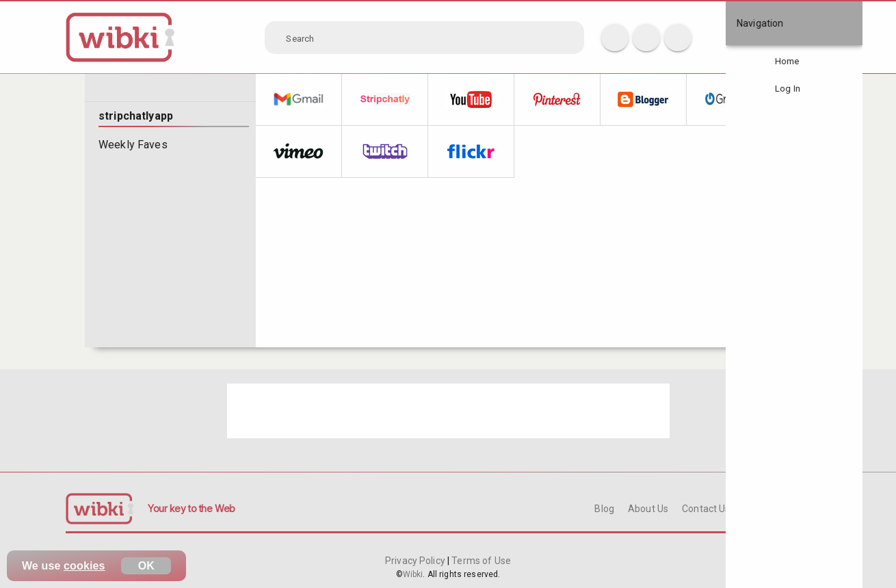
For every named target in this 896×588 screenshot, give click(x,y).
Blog (604, 509)
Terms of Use (480, 561)
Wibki (413, 574)
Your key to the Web (192, 508)
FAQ (753, 509)
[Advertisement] (448, 411)
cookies (84, 566)
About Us (648, 509)
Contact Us (706, 509)
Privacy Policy (416, 561)
